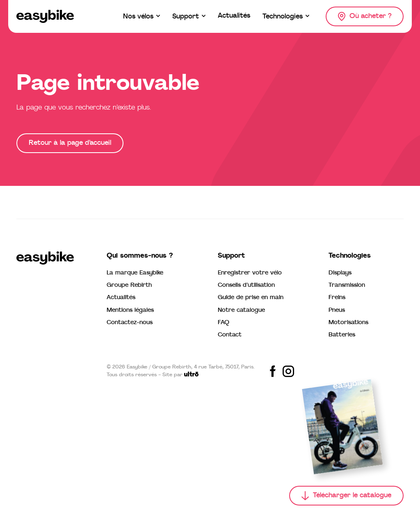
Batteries (342, 335)
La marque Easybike (135, 273)
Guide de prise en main (251, 298)
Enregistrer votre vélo (250, 273)
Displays (340, 273)
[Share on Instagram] (288, 371)
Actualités (121, 298)
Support (231, 256)
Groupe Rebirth (129, 285)
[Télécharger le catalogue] (346, 496)
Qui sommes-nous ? (140, 256)
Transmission (347, 285)
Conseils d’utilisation (246, 285)
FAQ (224, 323)
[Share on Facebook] (273, 371)
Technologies (350, 256)
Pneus (337, 310)
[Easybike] (45, 16)
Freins (337, 298)
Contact (230, 335)
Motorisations (348, 323)
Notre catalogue (241, 310)
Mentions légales (130, 310)
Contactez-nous (130, 323)
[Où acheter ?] (365, 16)
